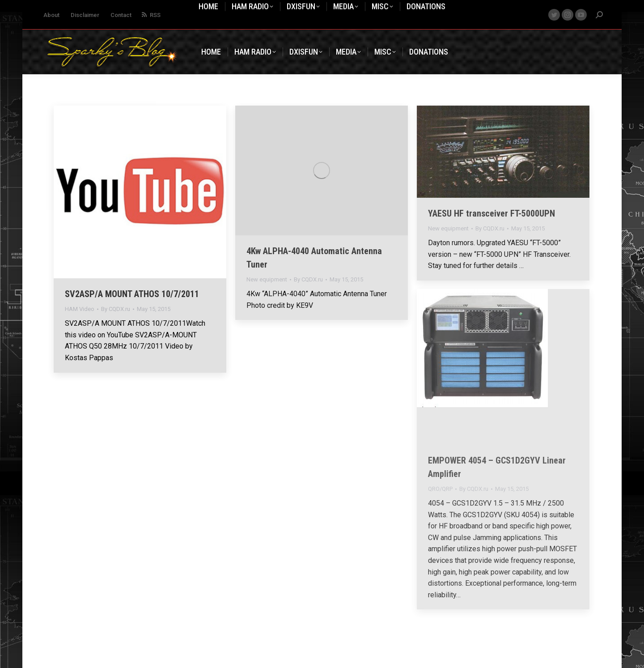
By (116, 309)
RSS (150, 15)
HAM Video (80, 309)
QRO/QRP (440, 489)
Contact (121, 15)
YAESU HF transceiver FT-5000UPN (491, 213)
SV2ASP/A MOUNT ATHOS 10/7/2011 (132, 294)
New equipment (267, 279)
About (51, 15)
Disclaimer (85, 15)
